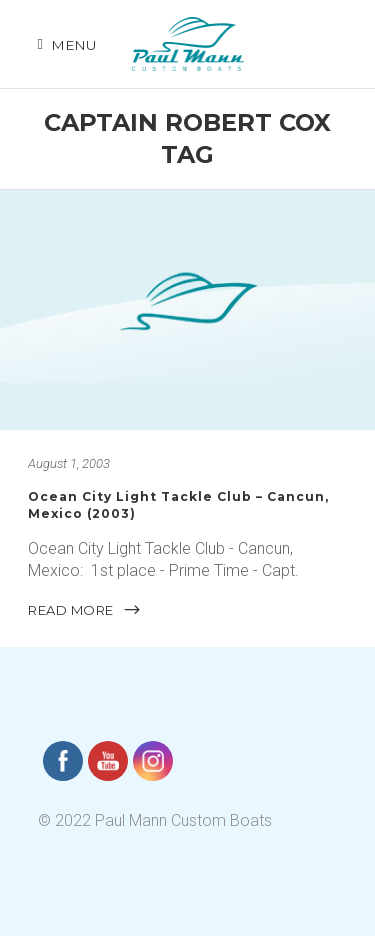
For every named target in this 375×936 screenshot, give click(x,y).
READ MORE (85, 610)
